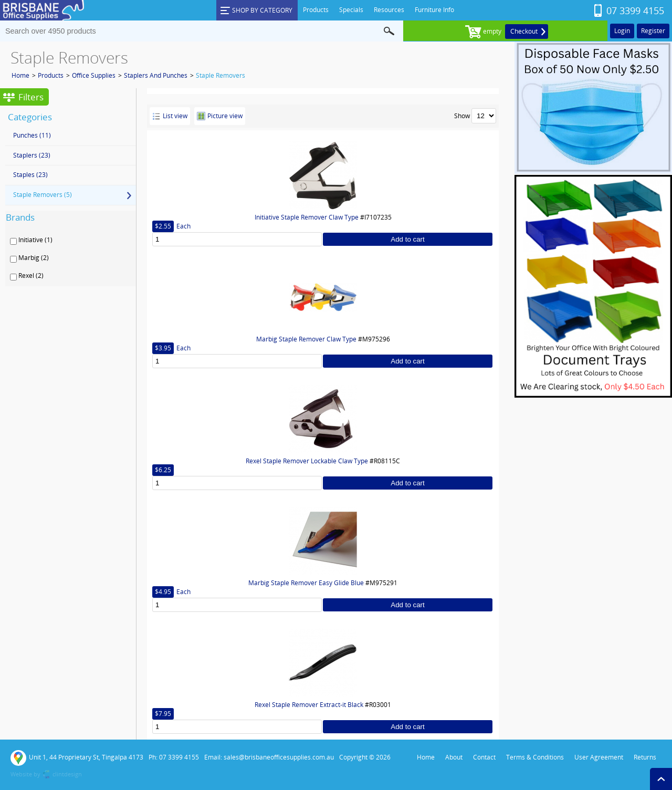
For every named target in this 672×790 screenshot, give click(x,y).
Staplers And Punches (156, 75)
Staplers (32, 155)
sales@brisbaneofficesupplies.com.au (279, 757)
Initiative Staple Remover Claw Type (307, 217)
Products (51, 75)
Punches (32, 135)
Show (462, 116)
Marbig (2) (34, 258)
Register (653, 31)
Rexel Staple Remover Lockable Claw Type (307, 461)
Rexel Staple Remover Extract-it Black (309, 705)
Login (622, 31)
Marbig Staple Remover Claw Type (306, 339)
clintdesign (67, 774)
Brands (20, 217)
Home (20, 75)
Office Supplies (94, 75)
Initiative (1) (35, 240)
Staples (30, 175)
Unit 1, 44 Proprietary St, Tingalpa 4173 (77, 758)
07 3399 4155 (635, 11)
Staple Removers (220, 75)
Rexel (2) (31, 276)
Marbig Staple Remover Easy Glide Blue (306, 583)
